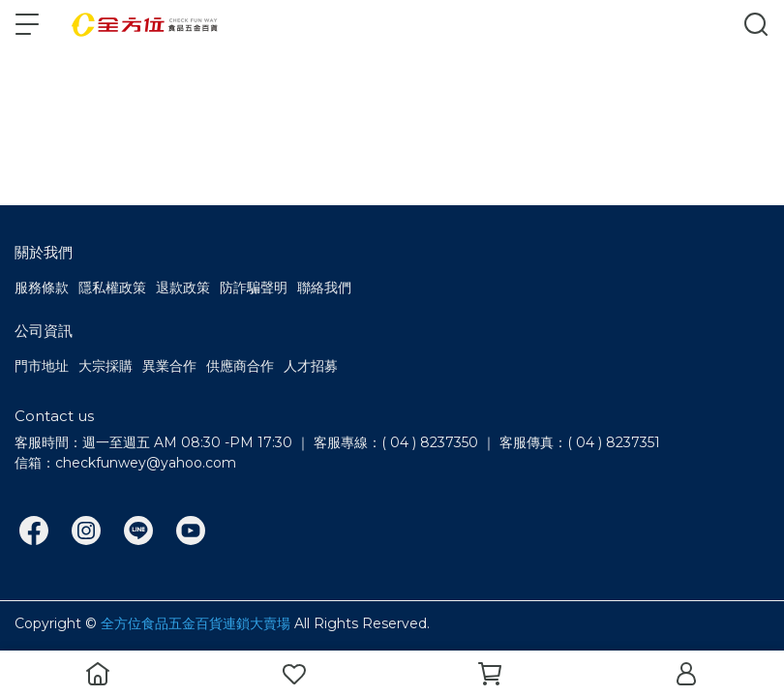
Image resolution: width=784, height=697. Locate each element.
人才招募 (311, 366)
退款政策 (183, 288)
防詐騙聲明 (254, 288)
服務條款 (42, 288)
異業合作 (169, 366)
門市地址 (42, 366)
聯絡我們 (324, 288)
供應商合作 (240, 366)
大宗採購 (106, 366)
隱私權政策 (112, 288)
